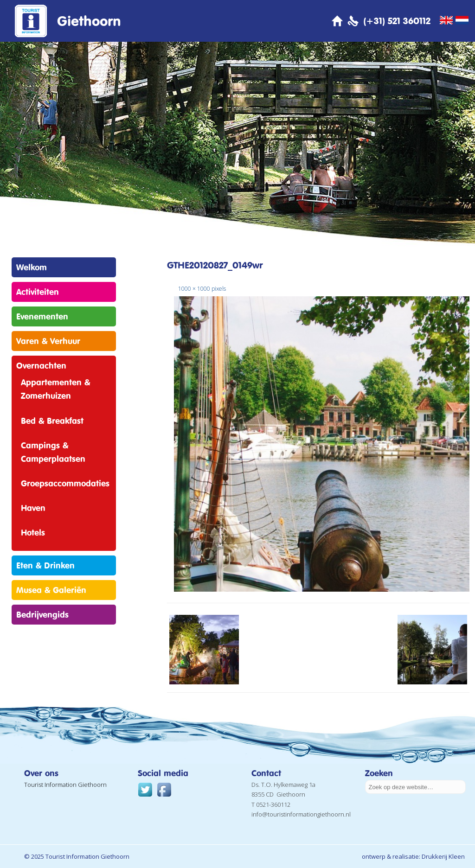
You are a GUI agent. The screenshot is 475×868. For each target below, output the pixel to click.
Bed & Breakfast (52, 421)
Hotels (33, 532)
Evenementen (42, 316)
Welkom (32, 267)
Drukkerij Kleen (443, 856)
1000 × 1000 (194, 289)
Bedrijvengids (42, 614)
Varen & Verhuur (48, 341)
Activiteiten (38, 292)
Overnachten (41, 365)
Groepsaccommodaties (65, 483)
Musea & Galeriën (51, 590)
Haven (33, 508)
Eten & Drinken (45, 565)
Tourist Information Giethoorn (65, 785)
